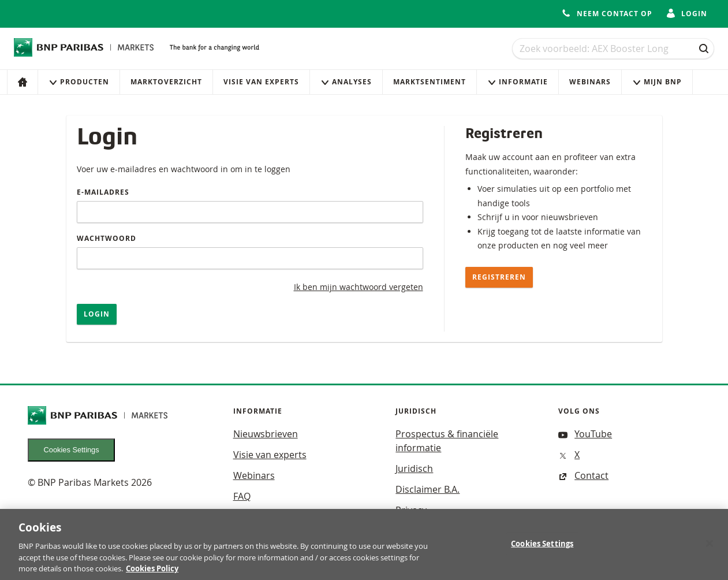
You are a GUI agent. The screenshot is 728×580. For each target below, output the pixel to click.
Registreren (499, 277)
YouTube (585, 434)
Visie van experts (261, 82)
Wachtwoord (107, 238)
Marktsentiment (430, 82)
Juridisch (414, 469)
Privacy (411, 510)
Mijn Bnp (657, 82)
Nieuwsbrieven (266, 434)
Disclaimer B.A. (428, 489)
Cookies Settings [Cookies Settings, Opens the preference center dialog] (542, 548)
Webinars (590, 82)
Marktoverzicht (166, 82)
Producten (79, 82)
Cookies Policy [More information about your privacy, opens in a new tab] (152, 574)
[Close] (710, 548)
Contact (583, 475)
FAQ (242, 496)
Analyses (346, 82)
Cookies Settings (72, 450)
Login (97, 314)
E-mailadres (103, 192)
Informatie (518, 82)
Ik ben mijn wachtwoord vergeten (359, 287)
